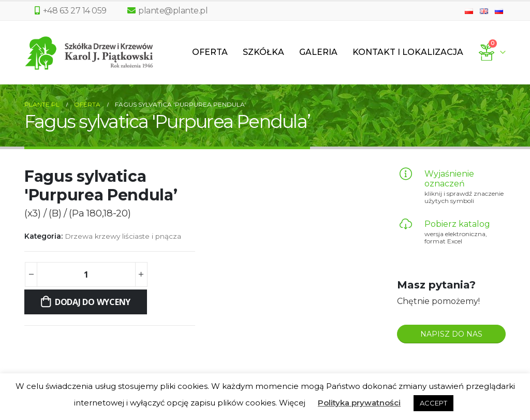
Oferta (210, 52)
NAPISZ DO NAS (451, 334)
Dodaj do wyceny (93, 302)
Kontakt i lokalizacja (408, 52)
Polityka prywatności (359, 403)
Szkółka (263, 52)
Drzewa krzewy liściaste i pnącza (123, 236)
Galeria (318, 52)
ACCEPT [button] (433, 403)
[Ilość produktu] (86, 274)
